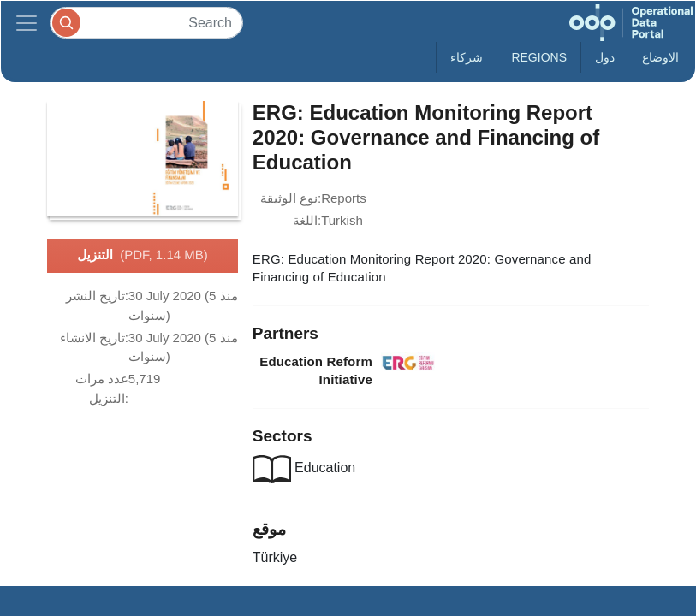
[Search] (146, 23)
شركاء (467, 57)
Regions (539, 57)
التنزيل (142, 256)
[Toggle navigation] (27, 23)
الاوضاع (660, 57)
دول (605, 57)
